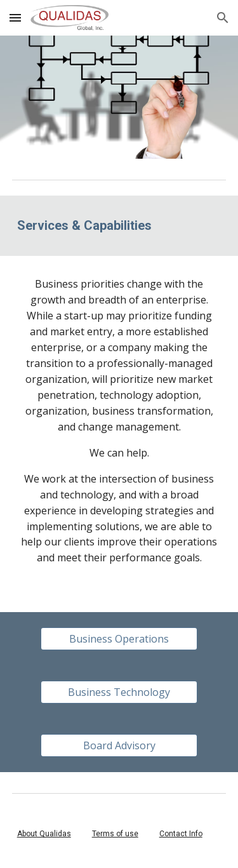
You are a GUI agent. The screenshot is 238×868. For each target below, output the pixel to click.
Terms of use (115, 834)
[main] (119, 226)
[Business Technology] (119, 692)
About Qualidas (44, 834)
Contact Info (181, 834)
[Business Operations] (119, 639)
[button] (15, 17)
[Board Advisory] (119, 745)
